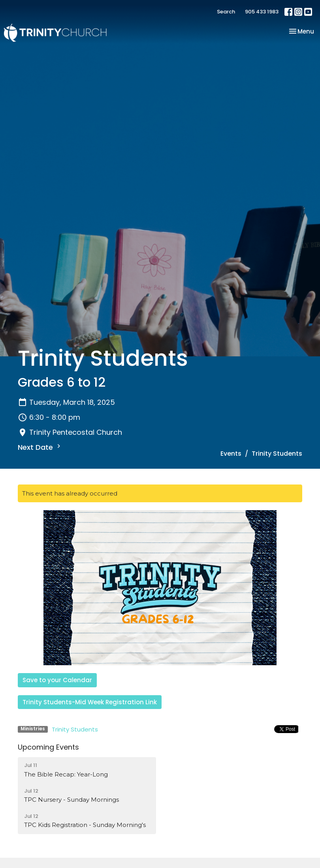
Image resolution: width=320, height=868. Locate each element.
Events (231, 454)
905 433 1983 (262, 12)
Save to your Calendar (57, 680)
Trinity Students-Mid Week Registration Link (90, 702)
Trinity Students (75, 729)
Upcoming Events (48, 747)
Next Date (40, 447)
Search (226, 12)
